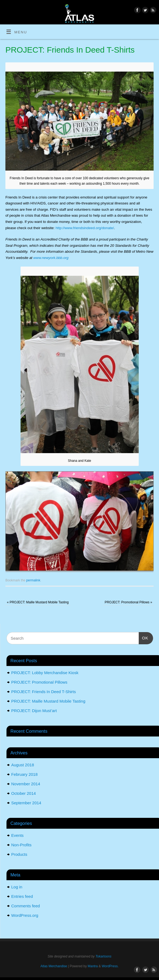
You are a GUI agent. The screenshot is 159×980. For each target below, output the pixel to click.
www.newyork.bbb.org (51, 258)
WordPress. (110, 966)
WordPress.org (25, 915)
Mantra (93, 966)
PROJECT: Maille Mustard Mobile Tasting (38, 602)
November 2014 (26, 784)
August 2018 (23, 765)
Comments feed (26, 906)
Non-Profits (21, 845)
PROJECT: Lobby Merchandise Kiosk (45, 673)
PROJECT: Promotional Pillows (128, 602)
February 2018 (25, 774)
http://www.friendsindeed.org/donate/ (85, 228)
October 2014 (24, 793)
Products (19, 854)
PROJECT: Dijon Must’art (34, 711)
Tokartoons (103, 956)
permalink (33, 580)
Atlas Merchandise (54, 966)
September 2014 (26, 803)
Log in (17, 887)
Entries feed (22, 896)
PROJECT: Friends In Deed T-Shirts (44, 692)
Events (18, 835)
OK (144, 637)
